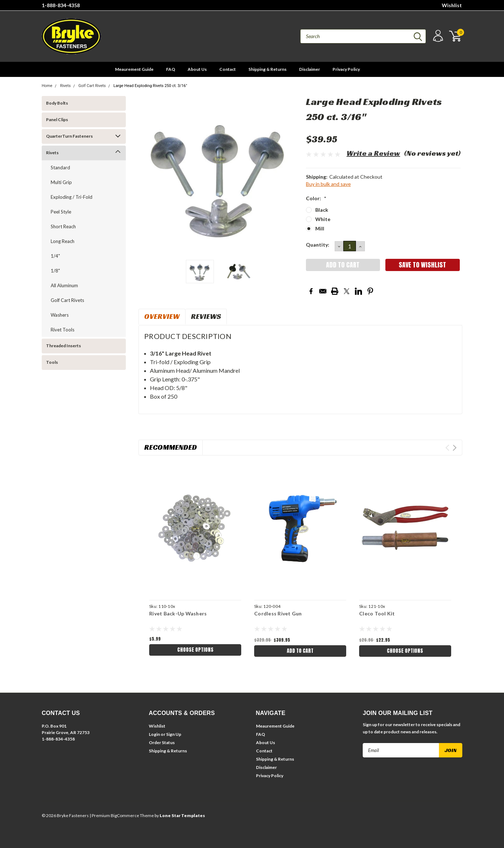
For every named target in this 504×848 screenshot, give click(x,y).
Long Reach (63, 241)
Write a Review (373, 153)
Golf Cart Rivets (92, 86)
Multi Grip (61, 182)
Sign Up (174, 734)
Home (47, 86)
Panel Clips (57, 120)
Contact (228, 69)
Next (455, 448)
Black (322, 210)
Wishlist (452, 5)
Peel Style (61, 212)
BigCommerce (125, 815)
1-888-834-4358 (61, 5)
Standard (60, 168)
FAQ (171, 69)
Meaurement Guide (134, 69)
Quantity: (318, 245)
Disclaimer (310, 69)
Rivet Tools (63, 330)
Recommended (171, 447)
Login (154, 734)
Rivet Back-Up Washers (178, 613)
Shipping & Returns (267, 69)
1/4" (55, 256)
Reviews (206, 316)
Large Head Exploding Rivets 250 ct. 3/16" (150, 86)
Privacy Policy (346, 69)
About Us (197, 69)
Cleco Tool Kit (377, 613)
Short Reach (63, 226)
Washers (60, 315)
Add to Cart (300, 651)
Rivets (65, 86)
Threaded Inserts (63, 346)
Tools (52, 362)
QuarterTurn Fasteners (69, 136)
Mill (320, 228)
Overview (162, 316)
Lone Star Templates (182, 815)
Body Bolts (57, 103)
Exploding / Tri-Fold (72, 197)
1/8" (55, 271)
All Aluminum (64, 285)
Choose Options (195, 650)
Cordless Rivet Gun (278, 613)
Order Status (162, 742)
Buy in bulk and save (328, 184)
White (323, 219)
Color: (316, 198)
